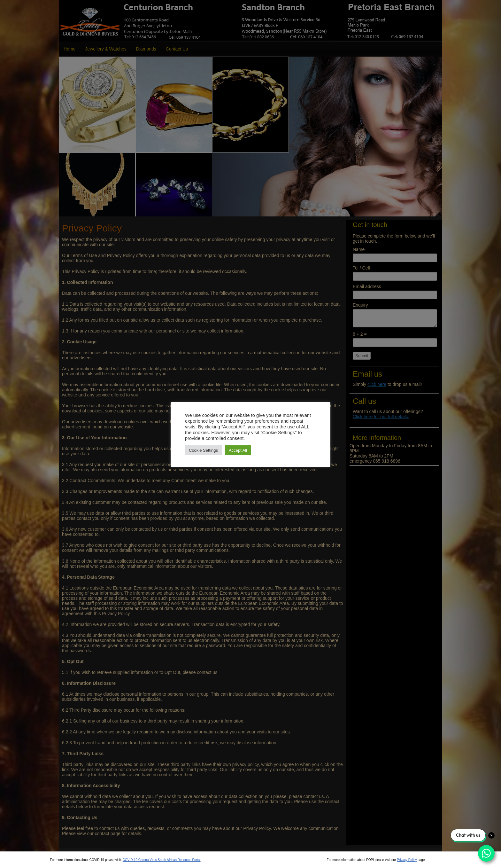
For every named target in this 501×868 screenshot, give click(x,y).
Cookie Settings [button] (203, 450)
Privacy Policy (407, 860)
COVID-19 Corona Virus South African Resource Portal (162, 860)
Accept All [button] (238, 450)
